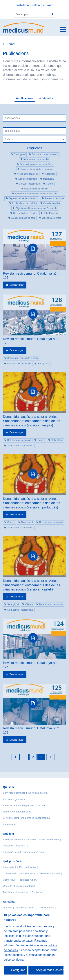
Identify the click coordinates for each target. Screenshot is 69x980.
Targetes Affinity (29, 880)
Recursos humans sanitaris (45, 154)
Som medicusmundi (14, 793)
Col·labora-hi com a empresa (19, 873)
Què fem (8, 834)
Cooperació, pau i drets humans (36, 169)
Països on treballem (14, 846)
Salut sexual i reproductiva (36, 159)
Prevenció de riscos (54, 198)
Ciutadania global (52, 203)
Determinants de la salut (36, 189)
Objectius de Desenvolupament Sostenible (36, 208)
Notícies (7, 908)
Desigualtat (49, 179)
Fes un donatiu (28, 867)
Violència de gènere (52, 218)
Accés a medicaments (28, 174)
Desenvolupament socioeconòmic (36, 164)
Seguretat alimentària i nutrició (23, 198)
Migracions (50, 174)
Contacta (37, 892)
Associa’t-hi (9, 867)
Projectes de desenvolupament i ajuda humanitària (31, 839)
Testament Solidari (49, 873)
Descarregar (16, 285)
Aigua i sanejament (28, 179)
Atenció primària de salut (23, 218)
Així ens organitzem (14, 799)
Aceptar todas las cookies (50, 970)
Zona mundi (10, 824)
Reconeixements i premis (17, 812)
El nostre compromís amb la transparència (26, 818)
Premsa (32, 908)
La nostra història (38, 793)
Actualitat (9, 902)
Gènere (50, 184)
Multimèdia (46, 98)
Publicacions (25, 98)
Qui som (8, 787)
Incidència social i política (24, 203)
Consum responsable (29, 184)
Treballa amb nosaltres (16, 892)
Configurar (18, 970)
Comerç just (10, 880)
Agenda (20, 908)
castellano (22, 5)
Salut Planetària (51, 213)
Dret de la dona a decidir (25, 213)
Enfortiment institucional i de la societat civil (36, 194)
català (36, 5)
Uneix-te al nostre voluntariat (19, 886)
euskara (48, 5)
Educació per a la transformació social (24, 852)
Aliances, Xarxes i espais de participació (25, 805)
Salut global (20, 154)
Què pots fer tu (13, 861)
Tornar (11, 44)
